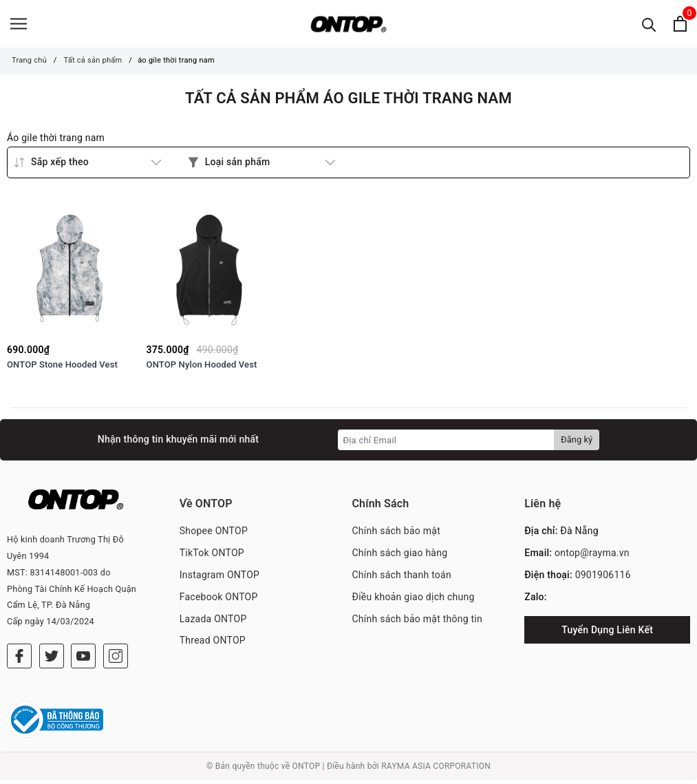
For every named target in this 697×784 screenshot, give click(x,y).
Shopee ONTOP (214, 535)
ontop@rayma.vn (592, 557)
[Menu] (19, 26)
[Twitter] (52, 660)
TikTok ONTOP (212, 557)
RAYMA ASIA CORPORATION (436, 770)
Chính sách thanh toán (402, 578)
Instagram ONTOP (219, 578)
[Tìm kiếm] (649, 26)
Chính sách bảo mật (396, 535)
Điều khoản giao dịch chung (414, 600)
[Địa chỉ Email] (446, 444)
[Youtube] (83, 660)
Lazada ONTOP (213, 622)
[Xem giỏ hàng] (680, 26)
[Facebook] (19, 660)
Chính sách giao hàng (400, 557)
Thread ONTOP (213, 644)
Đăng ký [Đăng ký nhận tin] (577, 444)
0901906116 (603, 578)
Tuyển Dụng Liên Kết (607, 633)
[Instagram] (116, 660)
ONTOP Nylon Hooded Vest (202, 369)
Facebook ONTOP (219, 600)
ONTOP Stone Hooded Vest (62, 369)
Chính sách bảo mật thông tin (418, 622)
